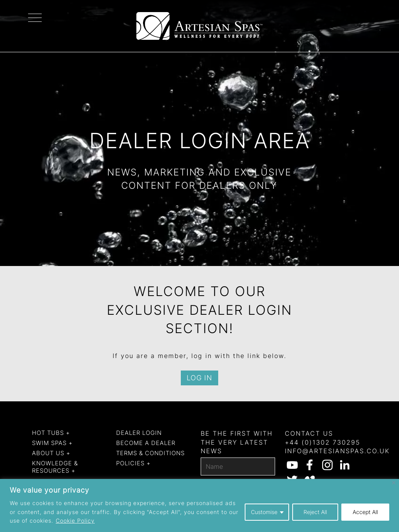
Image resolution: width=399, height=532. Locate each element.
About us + (51, 453)
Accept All (365, 512)
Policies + (133, 463)
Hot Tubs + (51, 433)
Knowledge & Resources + (55, 467)
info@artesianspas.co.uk (337, 451)
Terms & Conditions (150, 453)
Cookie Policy (75, 520)
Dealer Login (139, 433)
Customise (264, 512)
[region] (199, 505)
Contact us (309, 433)
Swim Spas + (52, 443)
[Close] (394, 483)
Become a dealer (146, 443)
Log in (199, 378)
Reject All (315, 512)
